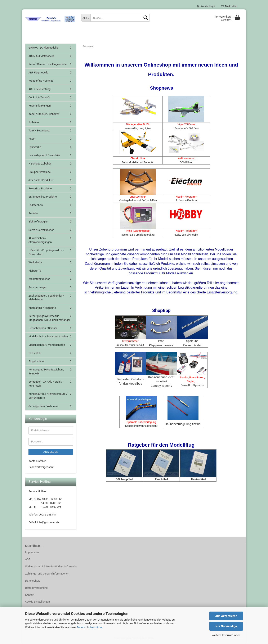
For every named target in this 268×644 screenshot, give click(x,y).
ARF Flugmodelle (38, 73)
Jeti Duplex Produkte (41, 181)
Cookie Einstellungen (37, 602)
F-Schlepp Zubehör (40, 164)
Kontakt (30, 595)
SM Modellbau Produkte (43, 197)
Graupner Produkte (40, 172)
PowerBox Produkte (40, 189)
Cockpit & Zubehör (39, 98)
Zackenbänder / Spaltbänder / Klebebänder (46, 298)
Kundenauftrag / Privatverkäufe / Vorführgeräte (48, 396)
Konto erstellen (37, 461)
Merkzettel (229, 6)
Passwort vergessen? (41, 467)
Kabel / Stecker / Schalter (44, 114)
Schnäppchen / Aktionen (43, 406)
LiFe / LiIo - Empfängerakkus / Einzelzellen (46, 253)
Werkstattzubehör (39, 279)
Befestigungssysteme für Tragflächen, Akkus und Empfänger (49, 318)
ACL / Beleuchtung (39, 89)
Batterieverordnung (36, 588)
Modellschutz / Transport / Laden (48, 337)
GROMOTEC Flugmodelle (43, 48)
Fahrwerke (35, 147)
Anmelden (51, 452)
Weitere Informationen (226, 635)
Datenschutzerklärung (90, 627)
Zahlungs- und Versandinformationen (47, 574)
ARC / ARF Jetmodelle (41, 56)
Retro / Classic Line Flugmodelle (48, 65)
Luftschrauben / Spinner (43, 328)
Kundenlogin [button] (206, 6)
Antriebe (33, 214)
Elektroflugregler (38, 222)
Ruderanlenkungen (40, 106)
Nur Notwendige (226, 626)
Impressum (32, 553)
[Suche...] (86, 18)
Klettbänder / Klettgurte (42, 308)
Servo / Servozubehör (41, 230)
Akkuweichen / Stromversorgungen (40, 240)
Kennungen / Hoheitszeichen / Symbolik (46, 372)
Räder (32, 139)
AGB (28, 560)
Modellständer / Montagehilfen (47, 345)
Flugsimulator (37, 362)
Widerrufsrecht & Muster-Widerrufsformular (51, 567)
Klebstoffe (35, 271)
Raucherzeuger (37, 288)
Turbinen (34, 123)
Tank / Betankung (39, 131)
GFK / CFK (35, 353)
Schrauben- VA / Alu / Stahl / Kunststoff (45, 384)
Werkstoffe (35, 263)
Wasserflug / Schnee (41, 81)
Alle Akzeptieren (226, 616)
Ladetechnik (36, 205)
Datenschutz (33, 581)
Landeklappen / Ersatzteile (44, 156)
